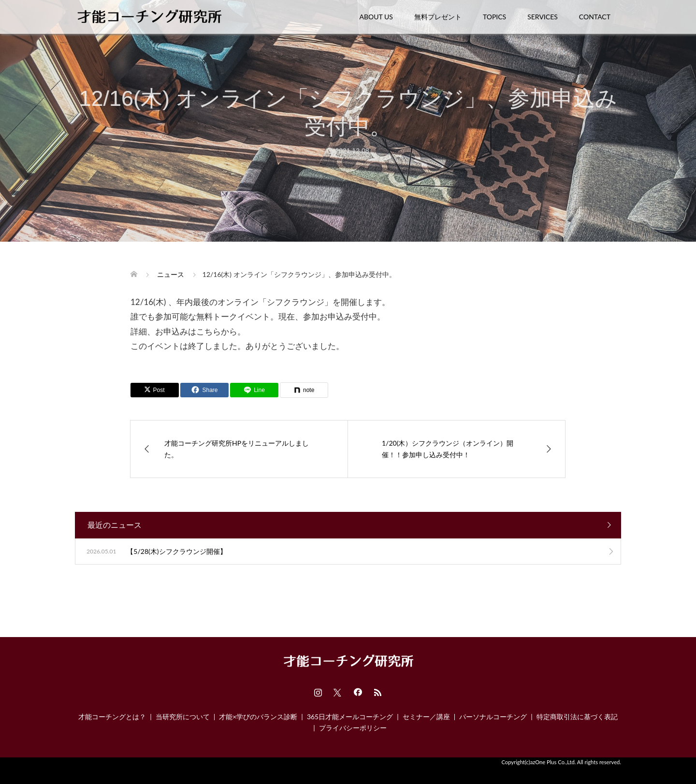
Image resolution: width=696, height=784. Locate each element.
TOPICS (494, 17)
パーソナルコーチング (493, 717)
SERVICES (543, 17)
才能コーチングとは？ (112, 717)
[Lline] (254, 390)
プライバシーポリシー (353, 728)
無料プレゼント (438, 17)
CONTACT (595, 17)
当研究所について (183, 717)
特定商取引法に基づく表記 (577, 717)
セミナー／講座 (426, 717)
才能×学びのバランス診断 (258, 717)
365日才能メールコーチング (350, 717)
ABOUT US (376, 17)
